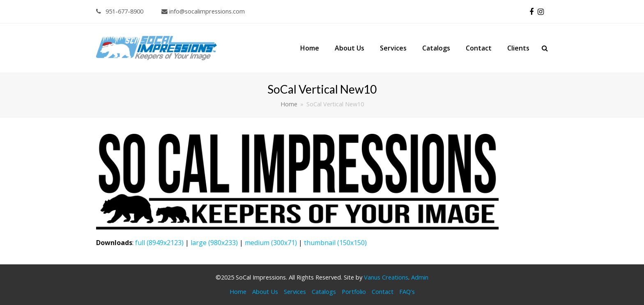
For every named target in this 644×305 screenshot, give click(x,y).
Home (238, 291)
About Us (265, 291)
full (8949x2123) (159, 243)
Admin (420, 277)
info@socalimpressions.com (203, 11)
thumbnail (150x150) (335, 243)
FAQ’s (407, 291)
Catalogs (324, 291)
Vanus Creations (386, 277)
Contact (383, 291)
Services (295, 291)
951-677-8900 (120, 11)
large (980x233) (214, 243)
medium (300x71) (271, 243)
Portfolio (354, 291)
